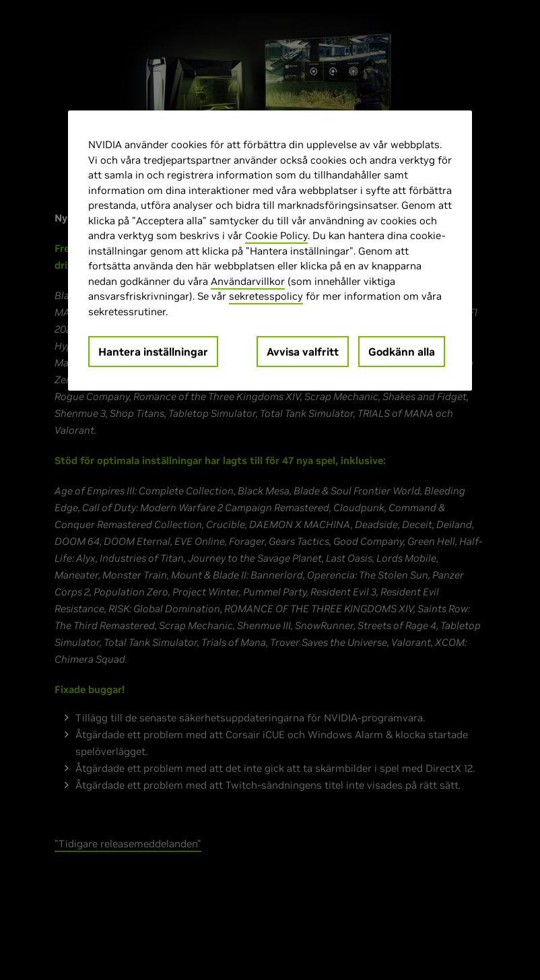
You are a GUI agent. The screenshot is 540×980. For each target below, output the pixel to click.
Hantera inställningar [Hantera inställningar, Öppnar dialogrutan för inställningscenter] (153, 352)
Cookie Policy (276, 235)
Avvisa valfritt (303, 352)
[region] (270, 251)
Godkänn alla (402, 352)
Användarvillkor (248, 281)
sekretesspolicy (266, 296)
